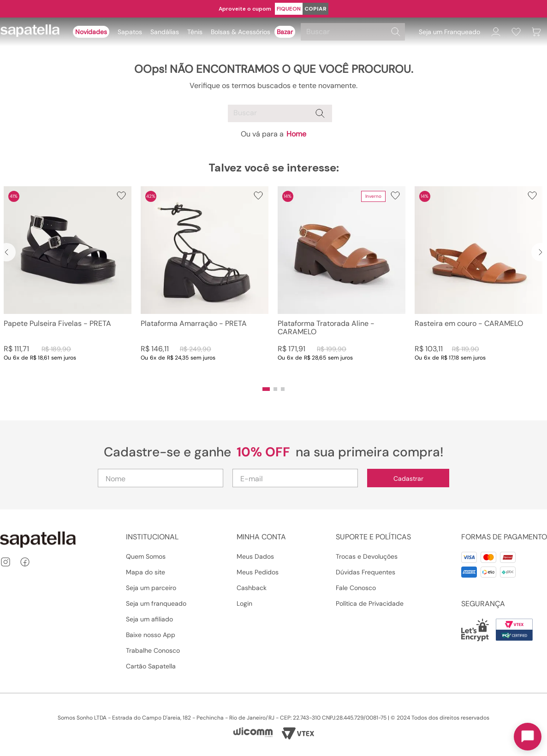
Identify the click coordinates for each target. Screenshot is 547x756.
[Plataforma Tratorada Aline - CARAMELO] (342, 283)
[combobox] (354, 32)
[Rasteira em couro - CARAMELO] (479, 283)
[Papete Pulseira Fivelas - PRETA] (68, 283)
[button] (266, 389)
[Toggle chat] (528, 737)
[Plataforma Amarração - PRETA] (205, 283)
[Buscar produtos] (396, 32)
